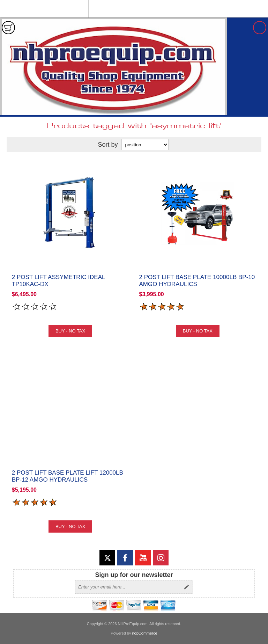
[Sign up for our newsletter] (128, 587)
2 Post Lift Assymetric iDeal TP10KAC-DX (58, 281)
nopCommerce (145, 633)
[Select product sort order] (145, 145)
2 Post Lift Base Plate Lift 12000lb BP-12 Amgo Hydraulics (68, 476)
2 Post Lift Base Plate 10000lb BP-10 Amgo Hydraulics (197, 281)
